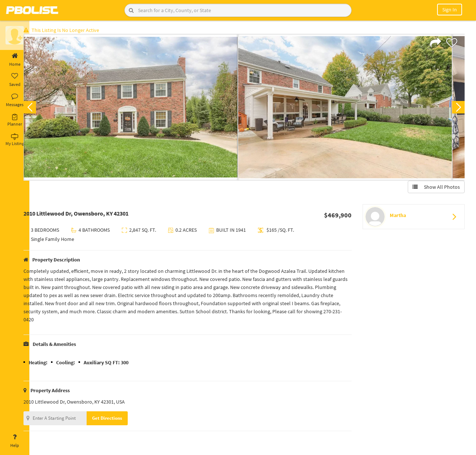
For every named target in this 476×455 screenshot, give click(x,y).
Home (15, 60)
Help (15, 441)
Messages (15, 100)
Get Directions (119, 420)
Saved (15, 80)
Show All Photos (435, 188)
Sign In (450, 10)
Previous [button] (41, 109)
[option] (142, 109)
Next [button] (457, 109)
